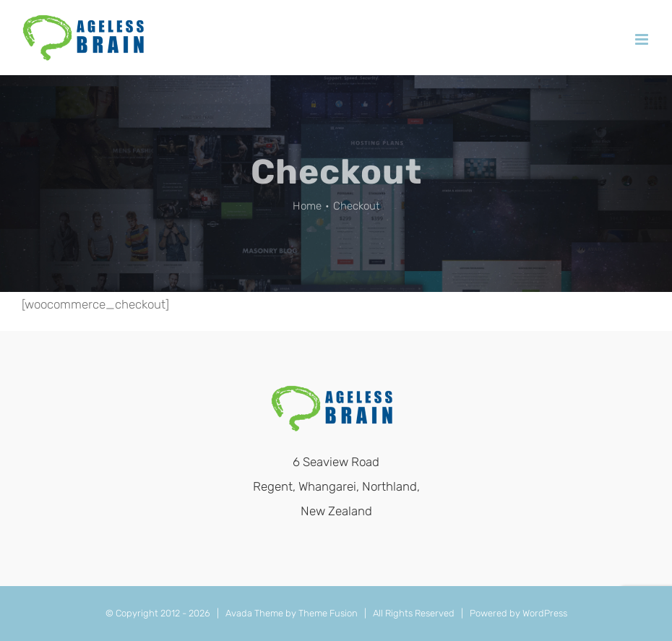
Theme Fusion (328, 613)
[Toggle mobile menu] (643, 39)
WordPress (545, 613)
